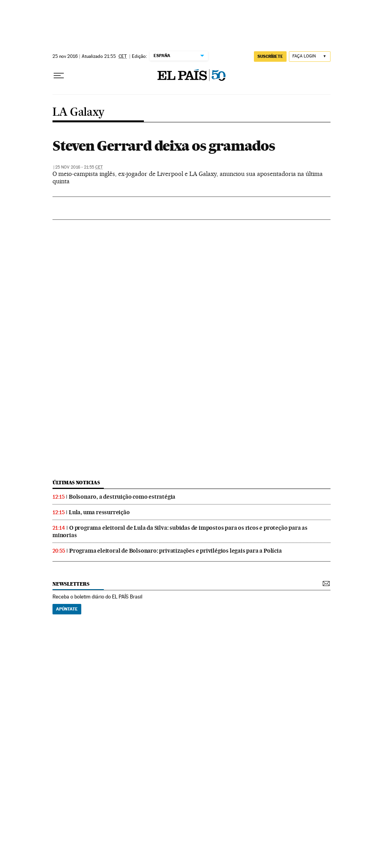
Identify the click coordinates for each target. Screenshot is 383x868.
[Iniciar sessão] (310, 57)
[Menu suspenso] (59, 76)
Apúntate (67, 609)
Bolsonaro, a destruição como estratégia (122, 497)
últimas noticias (76, 483)
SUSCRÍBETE (270, 56)
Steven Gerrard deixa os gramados (164, 146)
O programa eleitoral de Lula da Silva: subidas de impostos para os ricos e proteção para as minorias (180, 531)
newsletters (71, 584)
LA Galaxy (79, 112)
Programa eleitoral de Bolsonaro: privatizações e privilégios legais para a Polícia (176, 551)
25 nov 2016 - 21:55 (79, 167)
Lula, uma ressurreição (99, 512)
